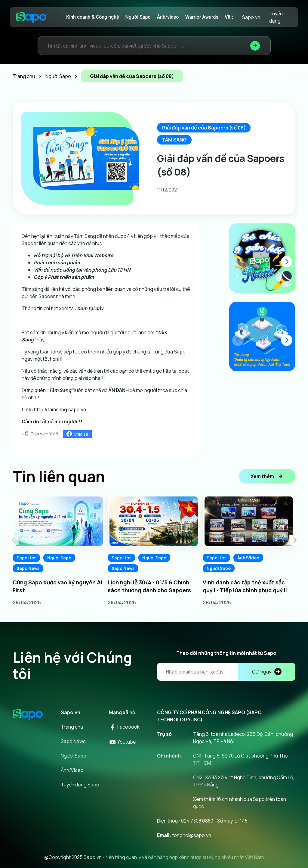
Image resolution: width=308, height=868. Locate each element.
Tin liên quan (59, 476)
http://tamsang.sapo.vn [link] (60, 409)
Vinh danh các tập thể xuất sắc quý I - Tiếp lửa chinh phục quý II (245, 586)
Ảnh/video (168, 17)
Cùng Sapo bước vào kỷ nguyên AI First (57, 586)
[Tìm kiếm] (255, 46)
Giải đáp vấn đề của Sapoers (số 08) (204, 128)
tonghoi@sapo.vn (192, 835)
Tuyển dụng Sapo (80, 785)
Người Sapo (138, 17)
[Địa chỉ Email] (226, 672)
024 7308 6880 (197, 821)
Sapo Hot (26, 558)
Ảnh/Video (248, 558)
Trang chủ (72, 727)
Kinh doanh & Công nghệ (93, 17)
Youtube (122, 742)
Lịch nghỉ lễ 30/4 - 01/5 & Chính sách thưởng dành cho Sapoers (149, 586)
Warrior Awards (202, 17)
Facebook (124, 727)
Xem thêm (267, 476)
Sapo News (28, 568)
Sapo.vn (251, 17)
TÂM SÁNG (174, 140)
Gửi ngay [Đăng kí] (267, 672)
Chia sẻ (77, 434)
